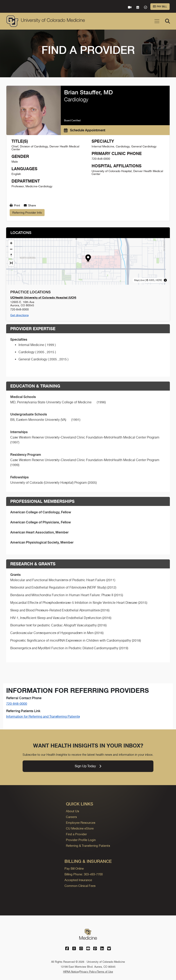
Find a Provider (76, 834)
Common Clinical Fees (80, 886)
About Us (72, 811)
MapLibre (139, 280)
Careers (71, 817)
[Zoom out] (11, 249)
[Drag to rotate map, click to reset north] (11, 255)
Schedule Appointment (85, 130)
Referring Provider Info (27, 213)
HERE (159, 280)
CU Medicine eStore (80, 828)
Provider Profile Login (81, 840)
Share (30, 205)
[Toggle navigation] (157, 21)
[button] (88, 259)
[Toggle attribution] (165, 280)
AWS (152, 280)
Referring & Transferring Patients (88, 846)
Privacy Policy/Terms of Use (96, 972)
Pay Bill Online (74, 868)
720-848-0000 (17, 704)
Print (15, 205)
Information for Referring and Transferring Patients (43, 717)
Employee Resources (81, 823)
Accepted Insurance (78, 880)
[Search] (168, 21)
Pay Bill (160, 7)
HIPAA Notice (71, 972)
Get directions (19, 315)
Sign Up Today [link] (88, 766)
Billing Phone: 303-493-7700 (84, 874)
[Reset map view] (11, 263)
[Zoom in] (11, 243)
